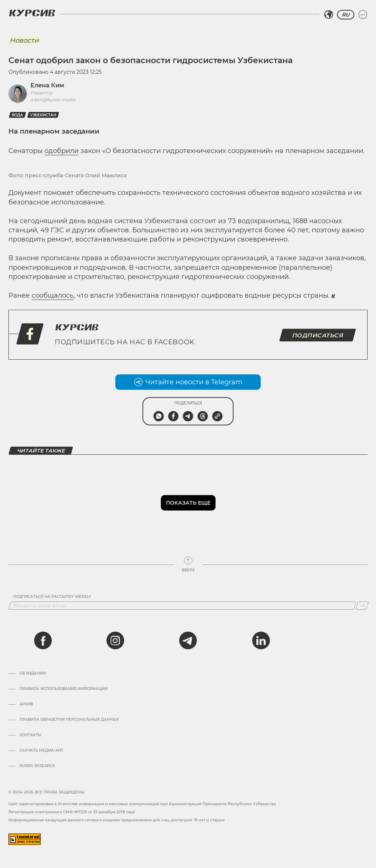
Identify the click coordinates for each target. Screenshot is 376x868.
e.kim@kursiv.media (53, 100)
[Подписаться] (362, 606)
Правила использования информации (64, 689)
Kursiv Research (37, 766)
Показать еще (188, 503)
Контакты (30, 735)
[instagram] (115, 640)
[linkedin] (261, 640)
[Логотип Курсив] (32, 13)
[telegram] (188, 640)
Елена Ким (47, 85)
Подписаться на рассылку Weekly (52, 597)
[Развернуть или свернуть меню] (363, 15)
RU (346, 15)
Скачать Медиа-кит (41, 751)
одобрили (62, 151)
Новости (24, 40)
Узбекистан (43, 115)
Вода (17, 115)
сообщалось (53, 295)
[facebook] (43, 640)
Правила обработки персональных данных (69, 720)
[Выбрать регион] (329, 15)
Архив (26, 704)
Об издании (33, 673)
